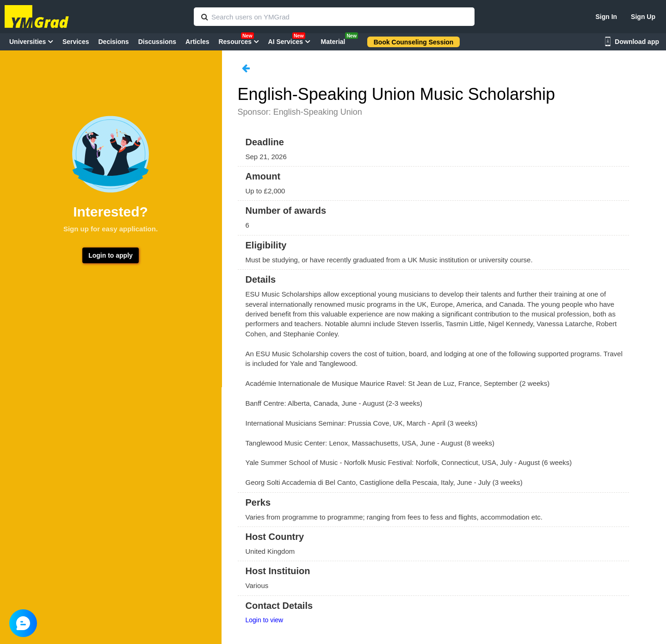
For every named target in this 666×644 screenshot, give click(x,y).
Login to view (265, 620)
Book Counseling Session (414, 42)
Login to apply (111, 255)
